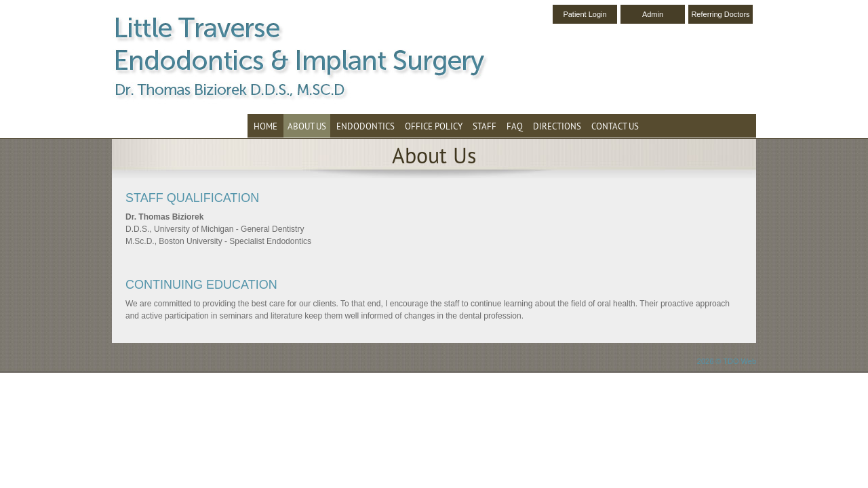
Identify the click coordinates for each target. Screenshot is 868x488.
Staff (485, 126)
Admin (653, 14)
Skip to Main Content (38, 5)
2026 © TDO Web (727, 361)
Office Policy (434, 126)
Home (265, 126)
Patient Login (585, 14)
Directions (557, 126)
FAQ (515, 126)
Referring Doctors (720, 14)
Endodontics (366, 126)
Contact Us (615, 126)
